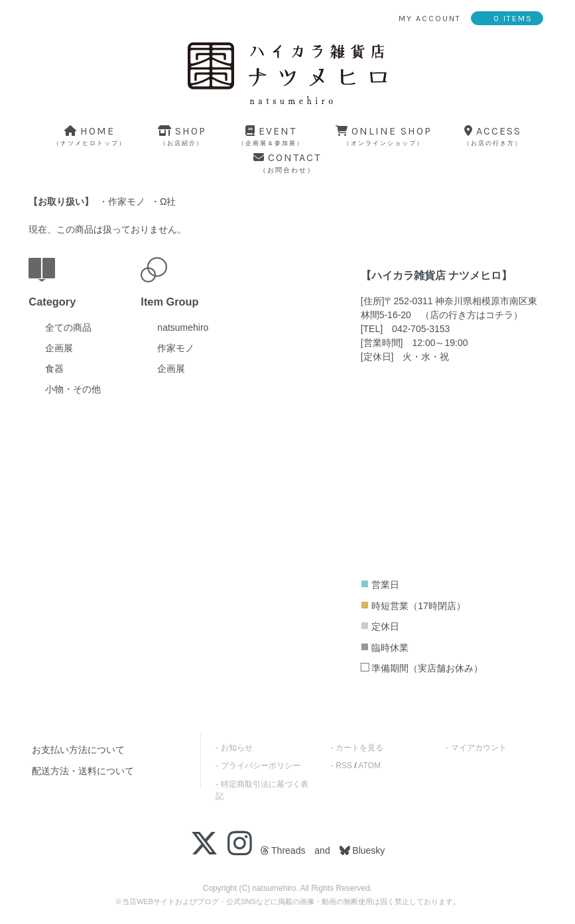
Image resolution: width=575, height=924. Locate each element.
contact (287, 163)
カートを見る (359, 748)
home (90, 136)
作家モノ (127, 202)
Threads (283, 850)
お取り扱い (61, 202)
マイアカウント (479, 748)
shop (182, 136)
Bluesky (367, 850)
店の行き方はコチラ (472, 315)
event (271, 136)
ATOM (369, 766)
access (493, 136)
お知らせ (237, 748)
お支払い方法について (78, 750)
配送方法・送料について (83, 771)
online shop (384, 136)
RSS (344, 766)
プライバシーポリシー (261, 766)
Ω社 (168, 202)
